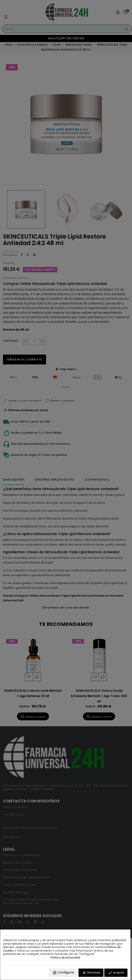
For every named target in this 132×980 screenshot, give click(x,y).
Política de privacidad (65, 958)
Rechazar (91, 973)
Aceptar (116, 973)
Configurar (63, 973)
